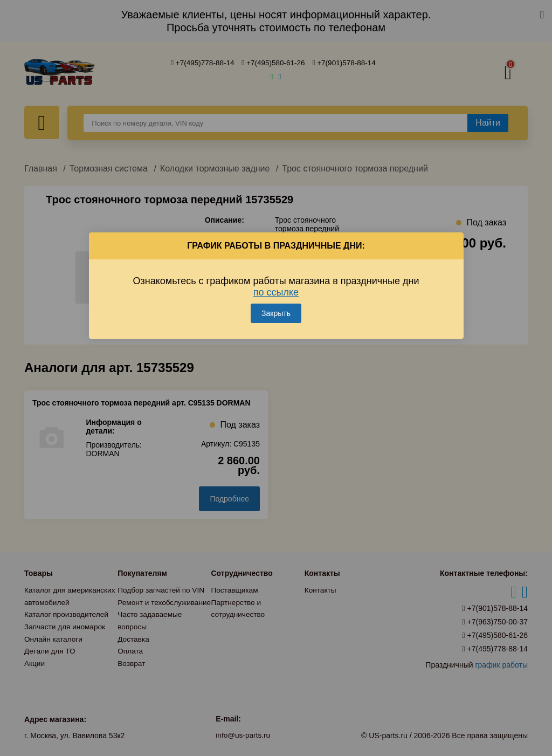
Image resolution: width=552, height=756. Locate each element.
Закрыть (276, 311)
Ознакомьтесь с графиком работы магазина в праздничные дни (276, 284)
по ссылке (276, 290)
